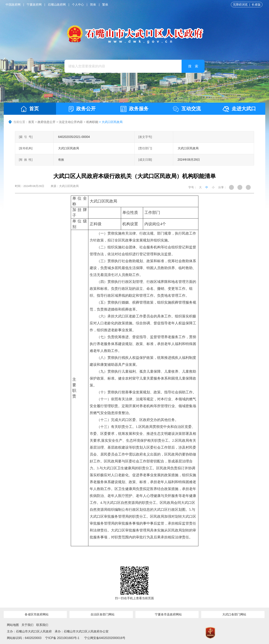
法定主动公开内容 (71, 122)
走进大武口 (239, 109)
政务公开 (82, 109)
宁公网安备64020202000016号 (105, 638)
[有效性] (26, 160)
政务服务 (134, 109)
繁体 (105, 5)
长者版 (256, 5)
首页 (30, 109)
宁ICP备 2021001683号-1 (62, 638)
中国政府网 (13, 5)
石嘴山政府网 (57, 5)
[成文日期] (145, 160)
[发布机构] (26, 148)
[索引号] (26, 137)
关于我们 (27, 625)
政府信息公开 (47, 122)
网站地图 (13, 625)
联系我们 (42, 625)
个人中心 (78, 5)
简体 (93, 5)
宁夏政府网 (34, 5)
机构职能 (92, 122)
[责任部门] (145, 148)
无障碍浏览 (240, 5)
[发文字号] (145, 137)
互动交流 (187, 109)
